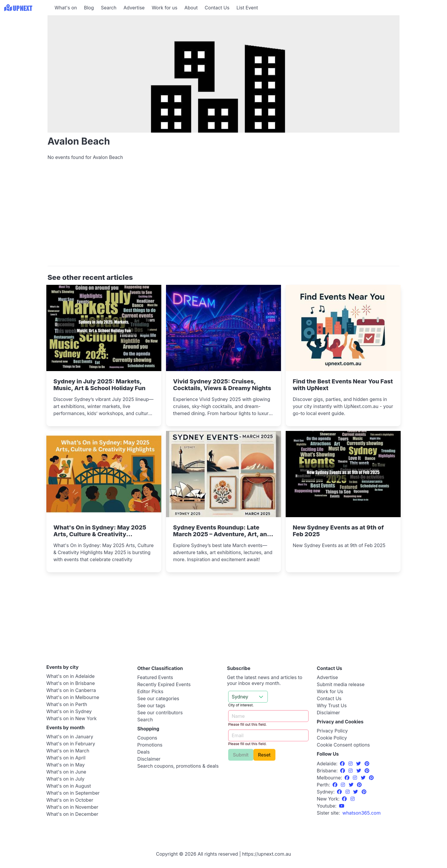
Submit (241, 755)
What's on (66, 8)
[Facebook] (343, 764)
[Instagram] (351, 764)
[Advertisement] (223, 216)
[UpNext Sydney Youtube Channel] (342, 806)
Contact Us (217, 8)
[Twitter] (359, 764)
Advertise (134, 8)
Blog (89, 8)
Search (109, 8)
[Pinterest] (367, 764)
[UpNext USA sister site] (361, 813)
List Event (247, 8)
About (191, 8)
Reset (264, 755)
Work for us (165, 8)
